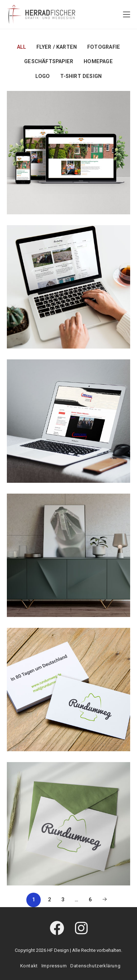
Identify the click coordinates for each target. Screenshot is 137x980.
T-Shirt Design (81, 76)
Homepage (98, 62)
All (22, 47)
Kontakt (29, 966)
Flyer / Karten (57, 47)
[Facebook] (57, 929)
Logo (43, 76)
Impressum (54, 966)
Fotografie (104, 47)
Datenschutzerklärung (95, 966)
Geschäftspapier (49, 62)
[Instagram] (81, 929)
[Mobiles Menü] (127, 14)
